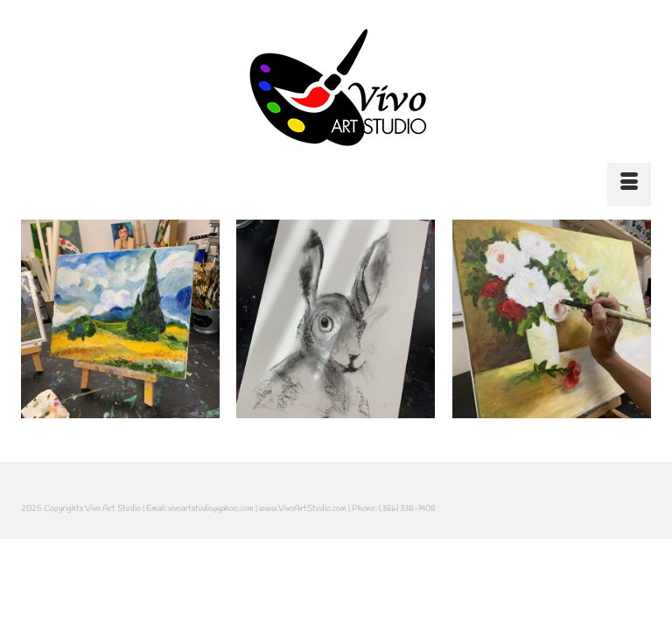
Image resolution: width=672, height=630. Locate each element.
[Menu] (629, 185)
